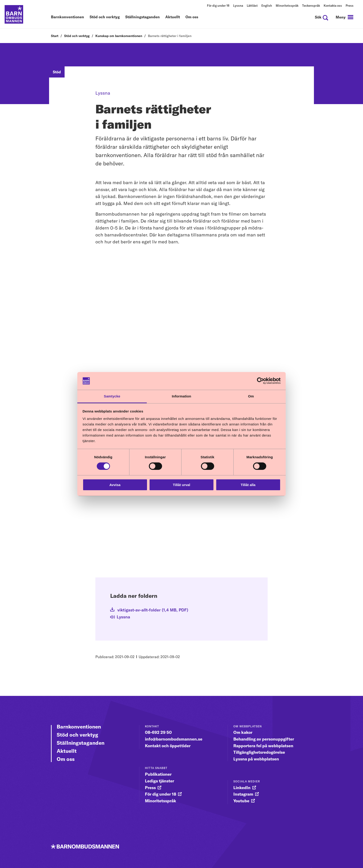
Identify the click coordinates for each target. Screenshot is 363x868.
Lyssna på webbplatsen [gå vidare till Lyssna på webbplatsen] (256, 759)
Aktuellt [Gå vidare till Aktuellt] (67, 751)
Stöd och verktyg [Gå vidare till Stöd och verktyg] (77, 735)
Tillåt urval (182, 485)
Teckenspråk (311, 6)
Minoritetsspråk (287, 6)
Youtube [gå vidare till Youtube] (241, 801)
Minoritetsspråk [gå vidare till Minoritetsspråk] (161, 801)
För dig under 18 (218, 6)
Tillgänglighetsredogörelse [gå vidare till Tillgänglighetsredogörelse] (259, 752)
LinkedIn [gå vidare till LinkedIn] (242, 788)
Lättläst (252, 6)
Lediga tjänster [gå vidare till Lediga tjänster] (160, 781)
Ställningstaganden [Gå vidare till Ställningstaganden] (81, 743)
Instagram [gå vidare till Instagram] (243, 794)
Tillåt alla (248, 485)
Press (350, 6)
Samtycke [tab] (112, 396)
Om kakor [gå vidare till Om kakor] (243, 732)
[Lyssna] (123, 618)
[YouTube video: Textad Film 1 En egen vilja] (181, 304)
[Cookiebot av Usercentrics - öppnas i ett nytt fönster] (260, 381)
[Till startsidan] (14, 14)
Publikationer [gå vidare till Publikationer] (158, 774)
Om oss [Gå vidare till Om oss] (66, 759)
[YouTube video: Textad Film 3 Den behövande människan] (181, 522)
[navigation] (344, 17)
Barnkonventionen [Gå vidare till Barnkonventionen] (79, 727)
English (267, 6)
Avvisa (115, 485)
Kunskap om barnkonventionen (119, 36)
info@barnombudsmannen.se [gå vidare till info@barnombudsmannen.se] (174, 739)
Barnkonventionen (67, 17)
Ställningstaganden (142, 17)
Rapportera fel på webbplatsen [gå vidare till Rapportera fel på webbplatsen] (263, 746)
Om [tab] (251, 396)
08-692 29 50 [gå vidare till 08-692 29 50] (158, 732)
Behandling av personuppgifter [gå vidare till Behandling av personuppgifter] (264, 739)
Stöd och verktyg (105, 17)
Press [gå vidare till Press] (150, 788)
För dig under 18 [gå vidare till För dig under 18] (161, 794)
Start (55, 36)
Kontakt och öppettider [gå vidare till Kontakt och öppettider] (168, 746)
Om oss (192, 17)
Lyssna (238, 6)
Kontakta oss (333, 6)
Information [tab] (181, 396)
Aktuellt (173, 17)
